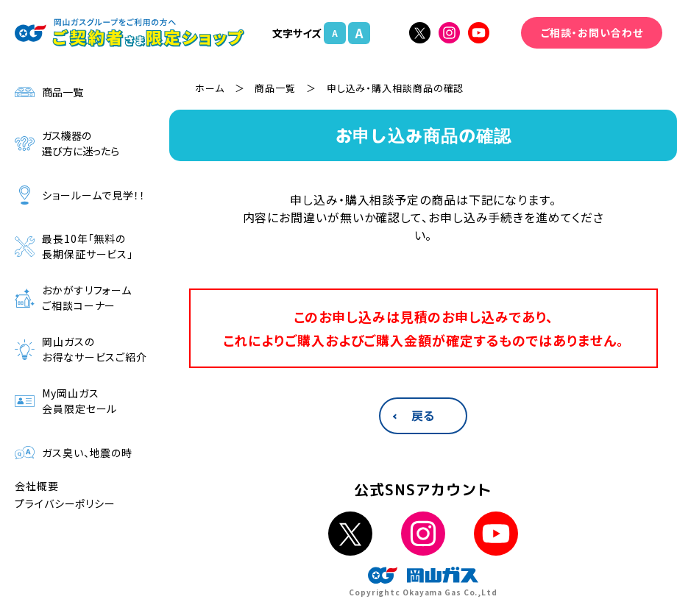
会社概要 (37, 486)
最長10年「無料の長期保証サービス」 (74, 246)
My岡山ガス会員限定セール (66, 401)
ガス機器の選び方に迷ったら (67, 143)
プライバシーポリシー (65, 503)
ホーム (210, 88)
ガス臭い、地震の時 (74, 453)
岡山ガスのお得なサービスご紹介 (81, 349)
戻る (423, 415)
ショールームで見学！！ (80, 195)
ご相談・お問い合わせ (592, 32)
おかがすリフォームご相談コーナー (73, 298)
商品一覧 (49, 92)
